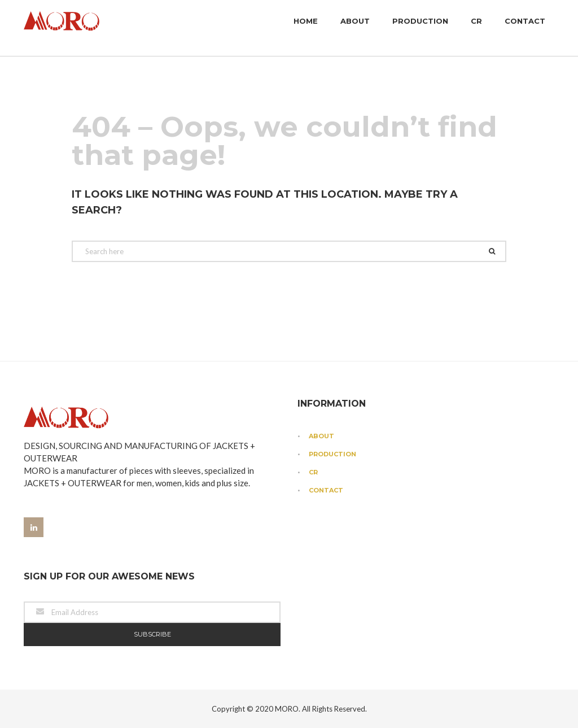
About (355, 28)
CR (476, 28)
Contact (525, 28)
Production (420, 28)
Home (306, 28)
